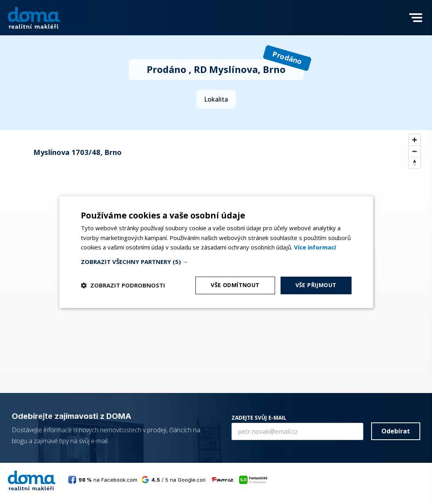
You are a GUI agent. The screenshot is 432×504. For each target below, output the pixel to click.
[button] (416, 23)
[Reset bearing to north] (415, 163)
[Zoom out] (415, 151)
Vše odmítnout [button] (235, 285)
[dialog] (216, 252)
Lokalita (216, 99)
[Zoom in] (415, 140)
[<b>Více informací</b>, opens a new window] (315, 247)
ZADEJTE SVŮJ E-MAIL (259, 418)
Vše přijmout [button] (316, 285)
